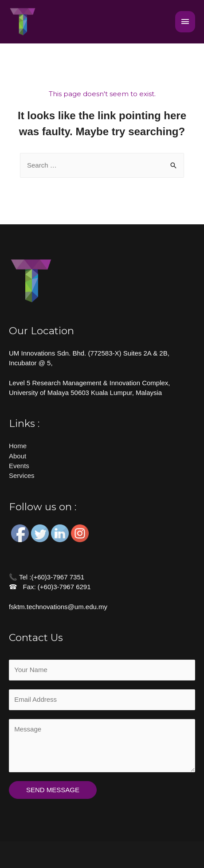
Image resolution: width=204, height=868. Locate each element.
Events (19, 466)
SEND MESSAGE (53, 790)
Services (22, 475)
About (18, 456)
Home (18, 446)
